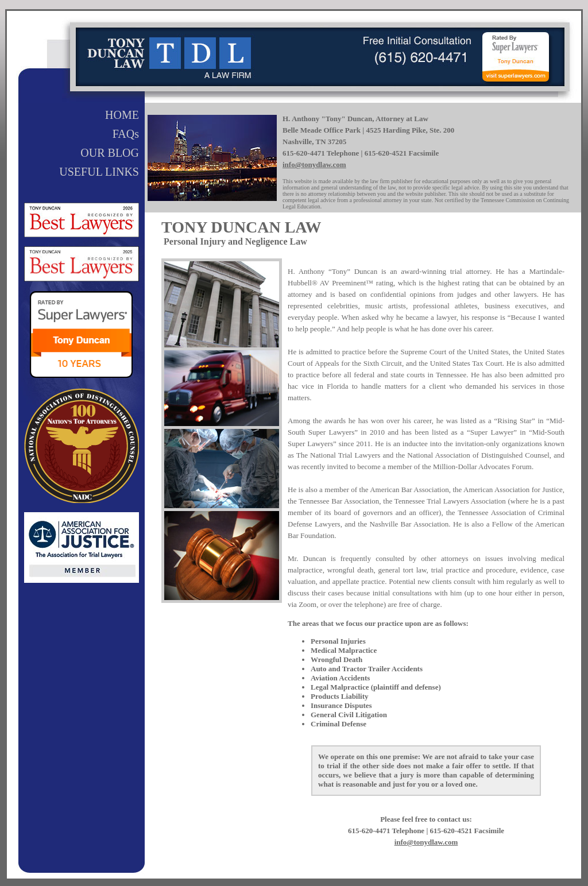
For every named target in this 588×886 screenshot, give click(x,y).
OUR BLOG (110, 153)
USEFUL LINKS (99, 172)
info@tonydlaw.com (314, 165)
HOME (122, 115)
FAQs (126, 134)
